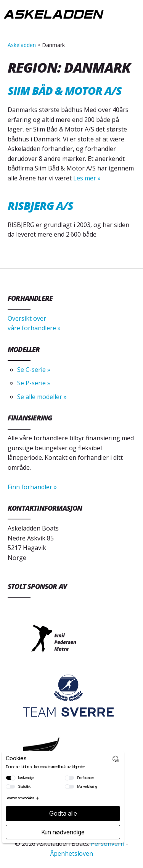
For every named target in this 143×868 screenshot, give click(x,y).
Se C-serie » (34, 370)
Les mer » (86, 178)
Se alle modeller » (42, 397)
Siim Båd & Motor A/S (65, 90)
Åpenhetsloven (71, 853)
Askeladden (22, 45)
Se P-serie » (34, 383)
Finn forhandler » (32, 487)
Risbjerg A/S (40, 205)
